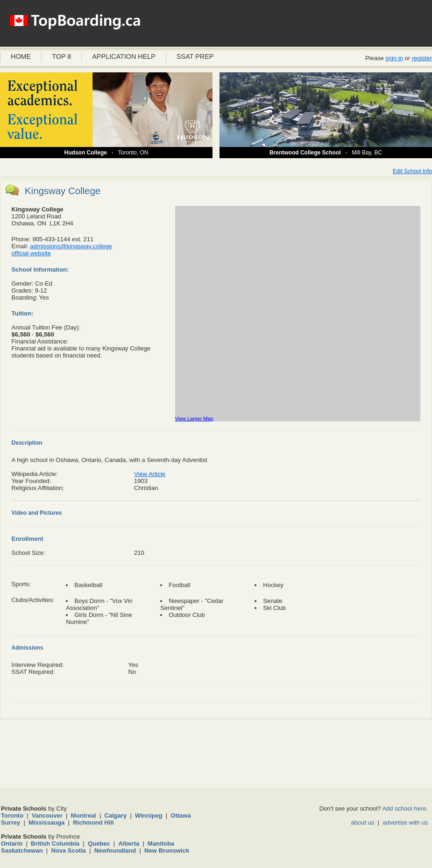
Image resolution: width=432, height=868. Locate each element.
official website (31, 253)
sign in (394, 58)
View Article (150, 474)
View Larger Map (194, 419)
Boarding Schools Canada (75, 26)
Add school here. (405, 808)
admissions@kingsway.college (71, 246)
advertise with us (405, 822)
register (422, 58)
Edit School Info (412, 171)
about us (362, 822)
